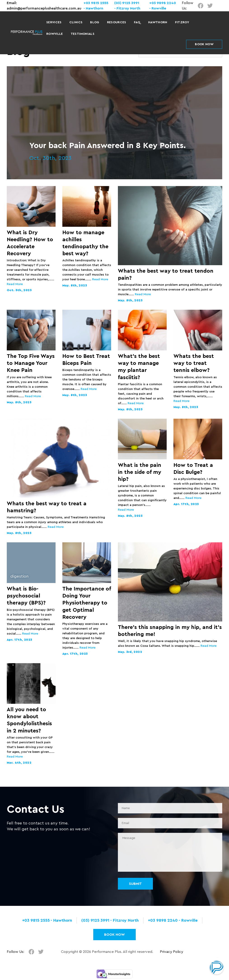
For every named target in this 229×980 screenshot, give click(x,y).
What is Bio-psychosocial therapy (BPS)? (26, 596)
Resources (117, 22)
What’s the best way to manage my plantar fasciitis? (139, 367)
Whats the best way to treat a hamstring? (47, 507)
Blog (95, 22)
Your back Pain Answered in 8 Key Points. (108, 146)
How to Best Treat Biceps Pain (86, 360)
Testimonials (83, 34)
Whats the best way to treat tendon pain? (166, 275)
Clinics (76, 22)
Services (54, 22)
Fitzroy (182, 22)
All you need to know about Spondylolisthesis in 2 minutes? (29, 720)
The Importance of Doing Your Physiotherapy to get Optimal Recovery (87, 603)
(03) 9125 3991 (127, 3)
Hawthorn (158, 22)
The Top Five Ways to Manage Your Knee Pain (31, 363)
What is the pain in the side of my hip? (140, 472)
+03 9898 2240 (163, 3)
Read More (15, 284)
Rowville (55, 34)
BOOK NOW (204, 44)
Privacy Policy (172, 952)
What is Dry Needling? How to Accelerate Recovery (30, 243)
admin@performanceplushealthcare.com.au (44, 8)
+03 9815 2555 (96, 3)
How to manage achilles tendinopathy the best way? (85, 243)
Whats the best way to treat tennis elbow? (194, 363)
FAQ (137, 22)
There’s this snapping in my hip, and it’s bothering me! (170, 631)
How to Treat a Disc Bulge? (193, 469)
